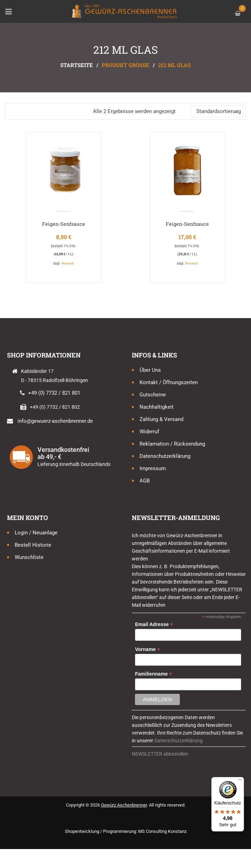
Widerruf (149, 432)
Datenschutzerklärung (165, 456)
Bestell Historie (33, 545)
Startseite (77, 65)
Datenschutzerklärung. (179, 741)
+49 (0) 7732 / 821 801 (54, 393)
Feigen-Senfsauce (64, 224)
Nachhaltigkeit (157, 407)
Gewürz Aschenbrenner (124, 805)
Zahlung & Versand (161, 419)
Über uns (150, 370)
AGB (145, 481)
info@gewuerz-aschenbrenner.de (55, 421)
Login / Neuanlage (36, 533)
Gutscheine (153, 395)
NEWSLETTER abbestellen (160, 754)
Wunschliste (29, 557)
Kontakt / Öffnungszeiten (169, 382)
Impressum (153, 468)
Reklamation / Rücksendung (172, 444)
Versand (67, 263)
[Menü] (240, 781)
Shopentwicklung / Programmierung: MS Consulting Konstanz (126, 831)
